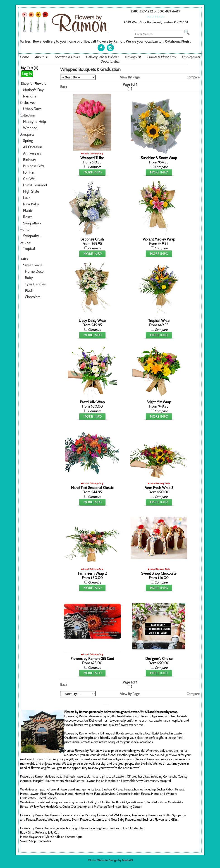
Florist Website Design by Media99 (111, 860)
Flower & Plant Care (162, 57)
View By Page (130, 77)
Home (24, 57)
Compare (193, 77)
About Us (42, 57)
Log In (27, 74)
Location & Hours (67, 57)
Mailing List (133, 57)
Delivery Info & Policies (102, 57)
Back (64, 87)
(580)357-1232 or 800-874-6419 (156, 11)
